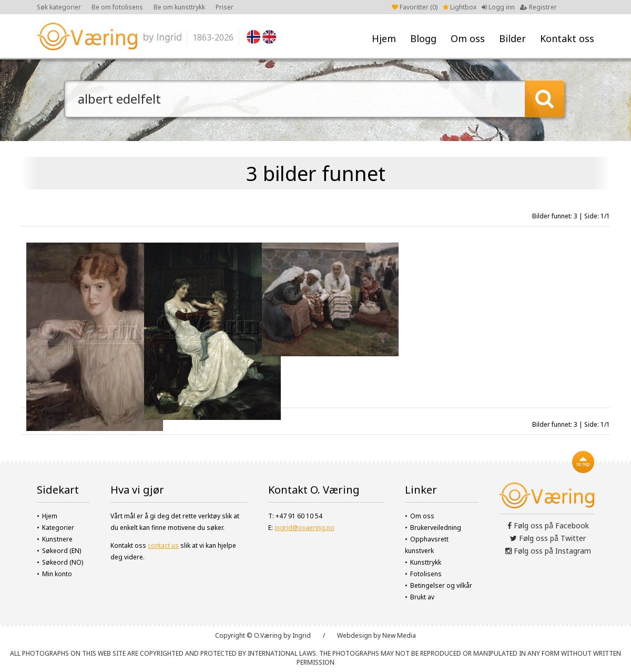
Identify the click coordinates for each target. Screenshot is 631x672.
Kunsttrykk (426, 562)
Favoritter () (415, 7)
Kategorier (58, 528)
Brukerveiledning (436, 528)
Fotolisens (426, 574)
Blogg (423, 38)
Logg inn (498, 7)
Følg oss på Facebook (548, 525)
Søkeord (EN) (62, 551)
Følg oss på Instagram (548, 551)
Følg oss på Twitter (548, 538)
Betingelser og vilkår (441, 585)
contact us (163, 545)
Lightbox (460, 7)
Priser (225, 7)
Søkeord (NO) (63, 562)
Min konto (57, 574)
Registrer (538, 7)
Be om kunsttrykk (179, 7)
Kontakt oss (567, 38)
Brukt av (422, 597)
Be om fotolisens (117, 7)
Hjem (384, 38)
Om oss (468, 38)
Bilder (512, 38)
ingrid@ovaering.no (304, 528)
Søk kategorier (59, 7)
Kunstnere (57, 539)
